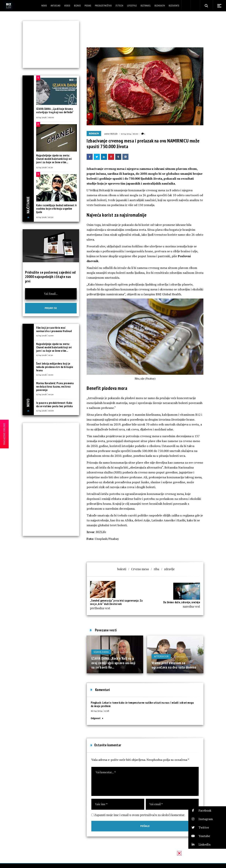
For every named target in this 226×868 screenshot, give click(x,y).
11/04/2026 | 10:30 (45, 217)
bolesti (122, 569)
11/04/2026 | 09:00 (45, 117)
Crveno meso (140, 569)
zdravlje (169, 569)
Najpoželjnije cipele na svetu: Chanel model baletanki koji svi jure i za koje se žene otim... (54, 159)
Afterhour (161, 656)
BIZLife (114, 134)
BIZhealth (94, 134)
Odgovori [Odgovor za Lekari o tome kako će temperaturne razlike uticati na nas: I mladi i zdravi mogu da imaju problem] (96, 718)
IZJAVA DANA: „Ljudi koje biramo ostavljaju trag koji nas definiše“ (55, 110)
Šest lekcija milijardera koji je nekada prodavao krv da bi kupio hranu (55, 367)
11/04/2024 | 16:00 (130, 134)
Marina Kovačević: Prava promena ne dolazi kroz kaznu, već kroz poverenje (55, 387)
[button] (207, 811)
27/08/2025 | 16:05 (182, 656)
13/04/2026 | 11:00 (45, 375)
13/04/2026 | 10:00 (45, 410)
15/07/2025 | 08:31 (122, 652)
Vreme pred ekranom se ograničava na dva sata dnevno (174, 665)
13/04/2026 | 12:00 (45, 335)
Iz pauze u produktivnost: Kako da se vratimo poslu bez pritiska (55, 404)
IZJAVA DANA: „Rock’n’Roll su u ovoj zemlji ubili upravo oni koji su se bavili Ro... (113, 663)
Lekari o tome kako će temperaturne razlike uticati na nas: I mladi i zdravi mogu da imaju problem (142, 704)
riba (156, 569)
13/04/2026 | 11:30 (45, 167)
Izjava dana (101, 652)
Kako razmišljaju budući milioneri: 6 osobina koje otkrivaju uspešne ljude (56, 209)
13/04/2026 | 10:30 (45, 394)
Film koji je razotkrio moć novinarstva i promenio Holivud (54, 329)
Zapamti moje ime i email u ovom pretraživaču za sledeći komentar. (140, 815)
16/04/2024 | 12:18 (100, 711)
